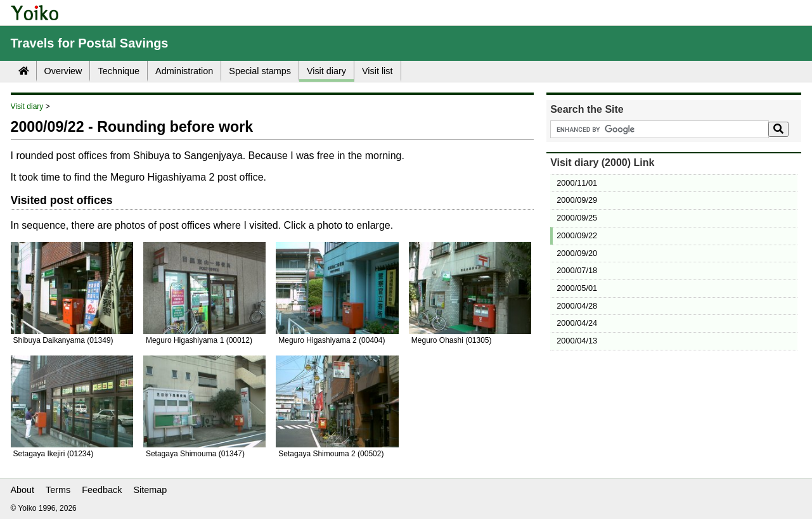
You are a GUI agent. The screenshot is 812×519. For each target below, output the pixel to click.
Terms (58, 490)
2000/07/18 (577, 270)
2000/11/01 (577, 183)
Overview (63, 71)
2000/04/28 (577, 306)
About (23, 490)
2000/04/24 (577, 323)
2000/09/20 (577, 253)
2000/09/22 (577, 235)
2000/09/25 (577, 218)
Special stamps (260, 71)
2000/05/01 (577, 288)
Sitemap (151, 490)
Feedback (102, 490)
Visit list (377, 71)
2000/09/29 (577, 200)
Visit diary (326, 71)
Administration (184, 71)
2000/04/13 (577, 341)
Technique (119, 71)
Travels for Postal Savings (90, 43)
